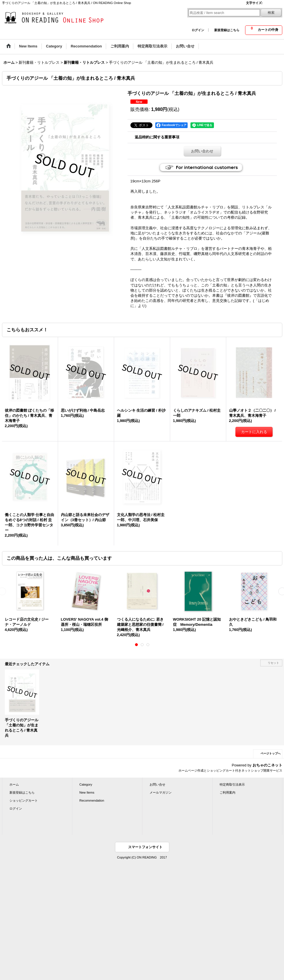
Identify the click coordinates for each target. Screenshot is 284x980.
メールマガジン (161, 792)
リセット (273, 663)
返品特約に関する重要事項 (157, 137)
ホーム (14, 784)
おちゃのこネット (267, 765)
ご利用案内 (228, 792)
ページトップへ (271, 753)
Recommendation (92, 800)
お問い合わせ (202, 151)
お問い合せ (157, 784)
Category (86, 784)
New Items (87, 792)
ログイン (198, 30)
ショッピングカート (24, 800)
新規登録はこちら (227, 30)
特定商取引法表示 (232, 784)
